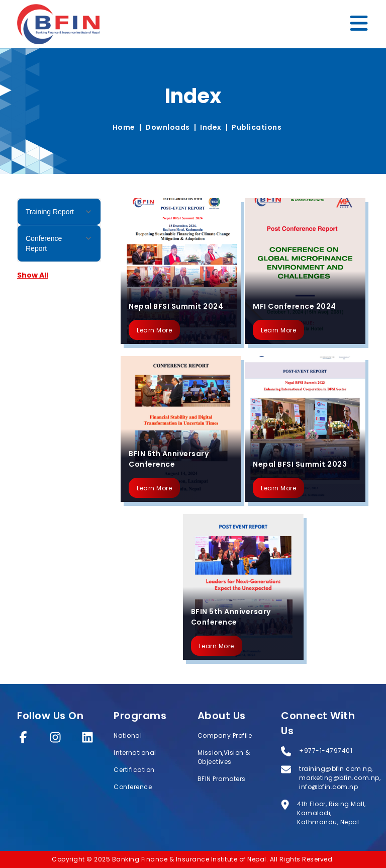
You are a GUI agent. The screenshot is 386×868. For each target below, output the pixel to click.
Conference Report (59, 243)
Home (124, 127)
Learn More (154, 330)
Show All (33, 275)
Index (211, 127)
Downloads (168, 127)
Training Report (59, 212)
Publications (257, 127)
